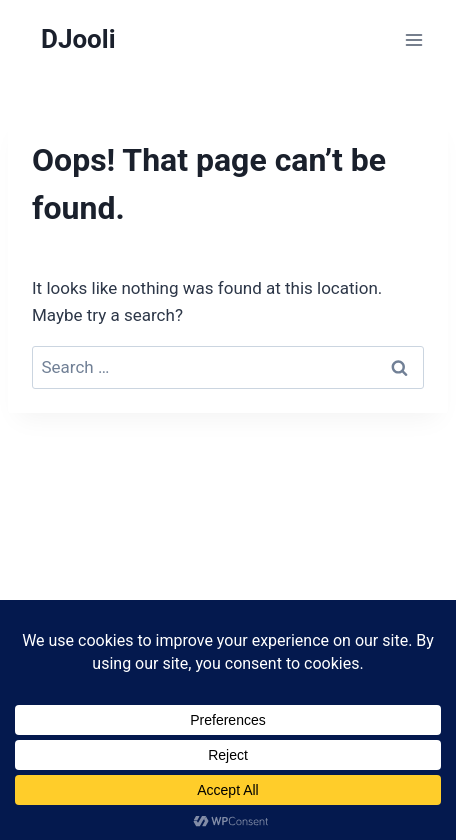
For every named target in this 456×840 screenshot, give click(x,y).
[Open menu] (413, 39)
